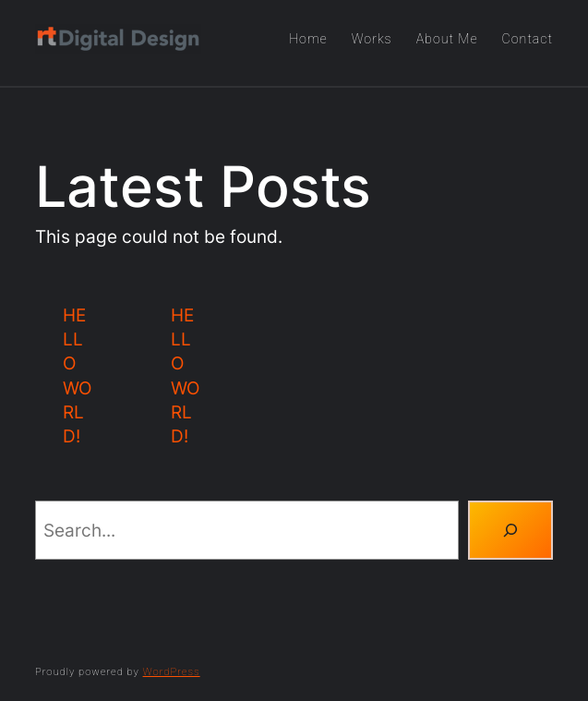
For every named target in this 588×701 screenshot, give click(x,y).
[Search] (510, 530)
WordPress (172, 672)
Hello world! (77, 376)
